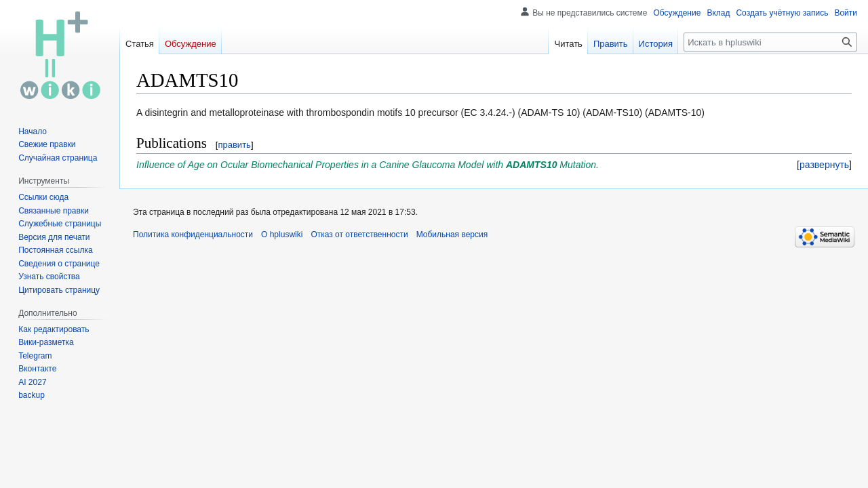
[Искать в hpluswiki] (770, 42)
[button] (824, 165)
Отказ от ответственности (359, 235)
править (234, 145)
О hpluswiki (282, 235)
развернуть (824, 165)
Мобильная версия (452, 235)
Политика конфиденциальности (193, 235)
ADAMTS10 (531, 165)
